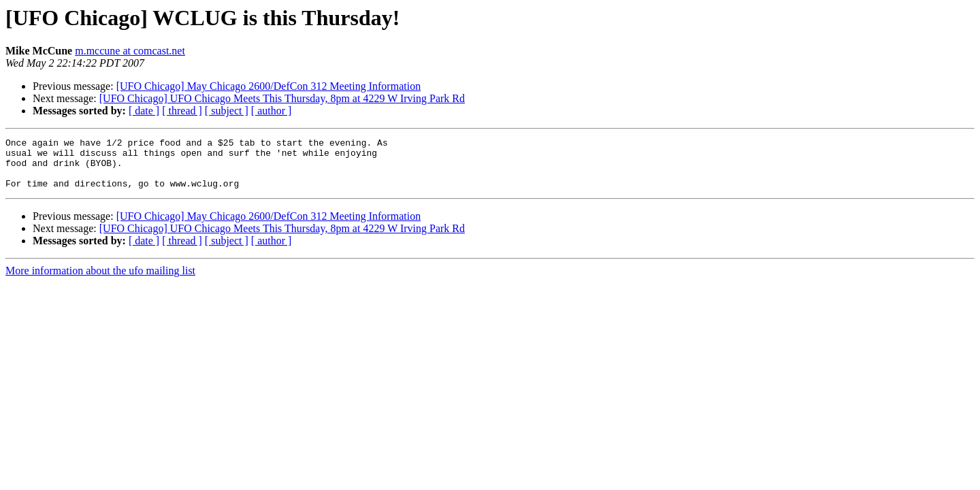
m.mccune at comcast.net (130, 51)
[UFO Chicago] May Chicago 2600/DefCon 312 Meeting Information (268, 86)
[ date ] (144, 111)
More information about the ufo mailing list (100, 281)
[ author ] (272, 111)
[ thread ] (182, 111)
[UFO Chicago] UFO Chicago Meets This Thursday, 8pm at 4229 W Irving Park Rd (282, 98)
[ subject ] (227, 111)
